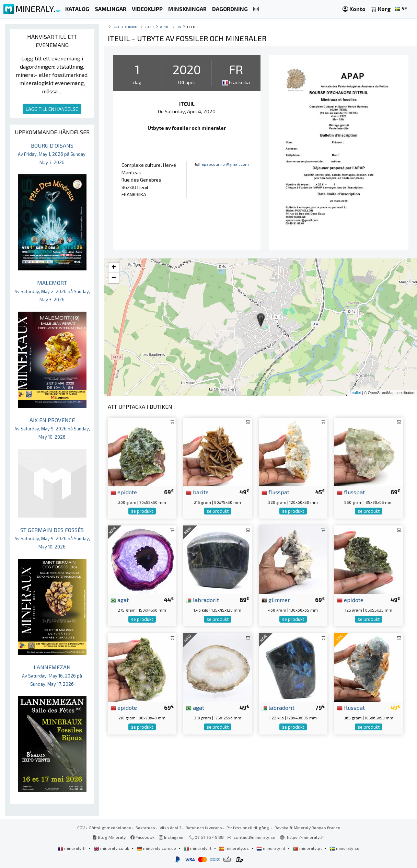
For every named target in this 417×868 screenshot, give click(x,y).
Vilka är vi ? (170, 828)
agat (120, 600)
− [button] (114, 278)
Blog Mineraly (109, 837)
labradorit (202, 600)
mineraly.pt (308, 848)
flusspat (275, 492)
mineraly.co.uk (112, 848)
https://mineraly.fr (306, 837)
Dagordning (126, 27)
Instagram (172, 837)
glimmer (276, 600)
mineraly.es (234, 848)
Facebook (142, 837)
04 (179, 27)
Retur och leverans (204, 828)
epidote (124, 492)
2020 (149, 27)
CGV (81, 828)
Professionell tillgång (248, 828)
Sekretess (145, 828)
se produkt (142, 511)
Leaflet (355, 393)
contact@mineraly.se (254, 837)
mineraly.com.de (157, 848)
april (165, 27)
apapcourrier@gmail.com (225, 164)
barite (197, 492)
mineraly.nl (271, 848)
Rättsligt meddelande (110, 828)
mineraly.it (198, 848)
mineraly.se (344, 848)
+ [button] (114, 268)
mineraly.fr (72, 848)
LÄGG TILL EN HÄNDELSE (52, 109)
